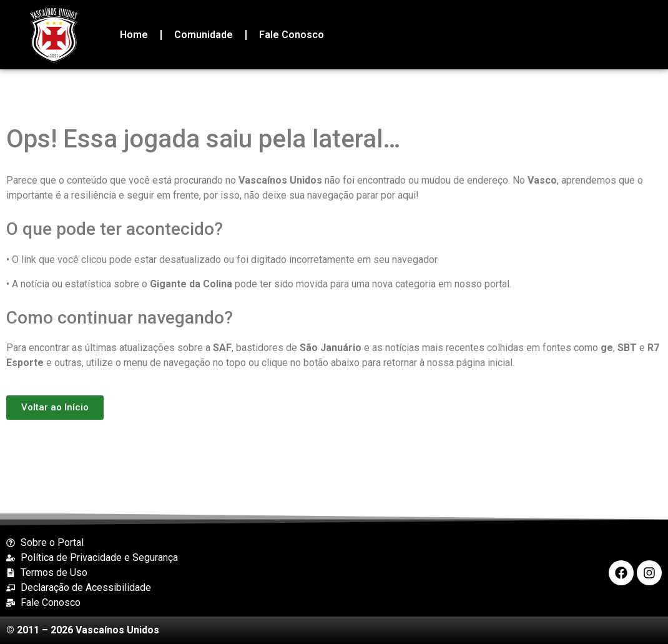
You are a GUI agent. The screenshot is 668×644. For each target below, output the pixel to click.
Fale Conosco (292, 35)
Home (134, 35)
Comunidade (204, 35)
